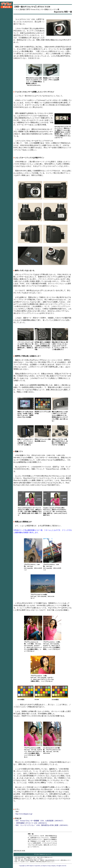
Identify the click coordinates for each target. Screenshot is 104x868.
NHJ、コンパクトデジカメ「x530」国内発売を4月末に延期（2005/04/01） (42, 825)
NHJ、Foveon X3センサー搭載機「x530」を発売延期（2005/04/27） (40, 821)
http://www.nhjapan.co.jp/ (24, 814)
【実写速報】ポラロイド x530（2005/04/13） (32, 823)
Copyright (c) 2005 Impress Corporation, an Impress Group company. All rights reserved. (43, 866)
